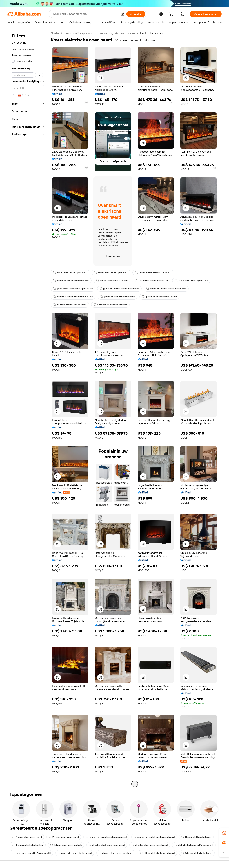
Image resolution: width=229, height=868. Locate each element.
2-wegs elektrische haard (27, 837)
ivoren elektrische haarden (112, 281)
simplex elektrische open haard (107, 845)
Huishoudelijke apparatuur (79, 33)
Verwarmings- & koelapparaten (117, 33)
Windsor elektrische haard (197, 853)
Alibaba (55, 33)
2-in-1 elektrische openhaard (151, 281)
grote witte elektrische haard (75, 853)
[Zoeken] (136, 14)
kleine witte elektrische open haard (166, 289)
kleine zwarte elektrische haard (153, 272)
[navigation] (28, 409)
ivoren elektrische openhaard (70, 272)
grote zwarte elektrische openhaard (106, 837)
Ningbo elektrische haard (196, 837)
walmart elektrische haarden (70, 305)
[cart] (172, 14)
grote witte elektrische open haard (73, 289)
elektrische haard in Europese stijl (194, 845)
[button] (123, 14)
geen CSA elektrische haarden (117, 297)
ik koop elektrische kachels (28, 845)
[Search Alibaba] (85, 14)
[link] (224, 833)
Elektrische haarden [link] (152, 33)
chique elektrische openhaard (116, 853)
